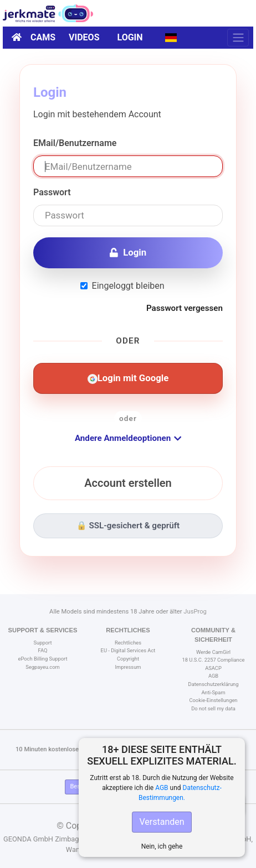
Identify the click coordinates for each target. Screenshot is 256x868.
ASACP (213, 668)
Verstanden (162, 822)
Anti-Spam (213, 692)
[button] (171, 38)
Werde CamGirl (213, 652)
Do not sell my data (213, 708)
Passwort (52, 192)
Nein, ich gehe (162, 846)
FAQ (43, 650)
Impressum (128, 667)
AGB (162, 788)
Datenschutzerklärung (214, 684)
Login (130, 37)
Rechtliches (128, 643)
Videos (84, 37)
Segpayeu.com (42, 667)
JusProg (195, 612)
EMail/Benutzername (75, 143)
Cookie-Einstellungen (213, 700)
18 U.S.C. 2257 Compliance (213, 660)
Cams (43, 37)
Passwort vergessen (185, 308)
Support (43, 643)
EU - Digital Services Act (128, 650)
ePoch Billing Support (42, 659)
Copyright (128, 659)
